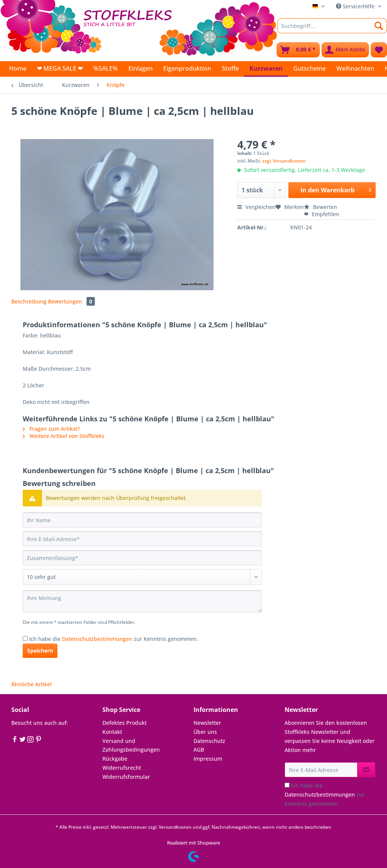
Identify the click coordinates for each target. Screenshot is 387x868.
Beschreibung (29, 301)
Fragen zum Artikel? (51, 429)
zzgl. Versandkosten (284, 161)
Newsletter (207, 723)
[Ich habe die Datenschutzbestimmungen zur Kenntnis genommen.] (25, 638)
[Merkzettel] (379, 50)
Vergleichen (256, 207)
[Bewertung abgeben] (142, 577)
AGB (199, 750)
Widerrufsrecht (122, 768)
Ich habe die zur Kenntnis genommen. (114, 639)
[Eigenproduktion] (187, 68)
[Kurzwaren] (266, 69)
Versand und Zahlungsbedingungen (131, 745)
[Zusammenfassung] (142, 558)
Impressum (208, 759)
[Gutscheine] (310, 68)
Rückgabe (115, 759)
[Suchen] (379, 26)
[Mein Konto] (345, 50)
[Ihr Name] (142, 520)
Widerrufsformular (126, 777)
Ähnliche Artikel (32, 684)
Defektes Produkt (125, 723)
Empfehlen (322, 214)
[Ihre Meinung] (142, 601)
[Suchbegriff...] (332, 26)
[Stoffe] (230, 68)
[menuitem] (332, 29)
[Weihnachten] (355, 68)
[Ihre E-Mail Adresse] (321, 770)
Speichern (40, 651)
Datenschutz (209, 741)
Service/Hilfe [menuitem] (356, 6)
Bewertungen (71, 301)
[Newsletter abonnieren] (366, 770)
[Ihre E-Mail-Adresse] (142, 539)
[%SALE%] (106, 68)
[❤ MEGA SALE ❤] (60, 68)
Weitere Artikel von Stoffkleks (63, 436)
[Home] (18, 68)
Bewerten (320, 207)
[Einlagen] (141, 68)
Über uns (205, 732)
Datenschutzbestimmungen (97, 639)
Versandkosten (175, 827)
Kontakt (112, 732)
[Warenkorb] (298, 50)
